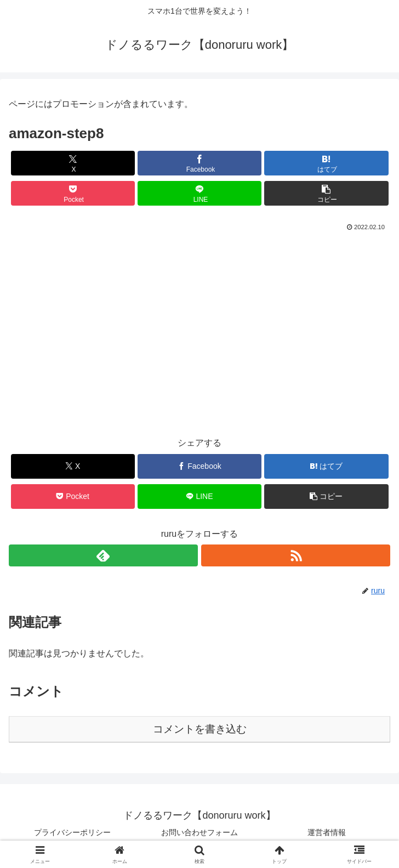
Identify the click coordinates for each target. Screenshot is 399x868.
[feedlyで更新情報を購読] (103, 555)
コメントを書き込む (200, 729)
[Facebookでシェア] (200, 163)
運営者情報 (327, 832)
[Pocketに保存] (73, 193)
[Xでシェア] (73, 163)
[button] (326, 193)
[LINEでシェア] (200, 193)
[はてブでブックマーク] (326, 163)
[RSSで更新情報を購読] (296, 555)
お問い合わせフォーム (200, 832)
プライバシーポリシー (72, 832)
